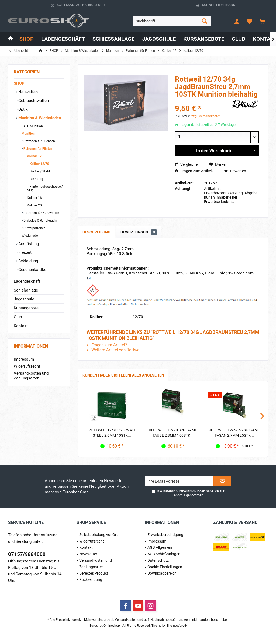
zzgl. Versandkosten (206, 116)
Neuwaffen (27, 92)
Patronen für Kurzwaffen (41, 213)
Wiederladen (30, 236)
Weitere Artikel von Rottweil (114, 350)
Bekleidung (28, 261)
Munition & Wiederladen (39, 118)
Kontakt (21, 326)
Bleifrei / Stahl (39, 171)
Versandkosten (126, 620)
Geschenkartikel (32, 270)
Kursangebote (26, 308)
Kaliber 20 (34, 205)
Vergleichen (187, 164)
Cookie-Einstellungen (165, 567)
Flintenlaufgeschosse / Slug (45, 188)
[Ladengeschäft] (63, 39)
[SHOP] (27, 39)
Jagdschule (24, 299)
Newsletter (88, 554)
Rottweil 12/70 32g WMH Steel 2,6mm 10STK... (112, 433)
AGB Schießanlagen (164, 554)
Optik (23, 109)
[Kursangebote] (204, 39)
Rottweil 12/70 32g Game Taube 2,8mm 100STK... (173, 433)
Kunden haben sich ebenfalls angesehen (123, 375)
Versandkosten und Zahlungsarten (31, 376)
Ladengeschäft (27, 281)
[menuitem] (262, 21)
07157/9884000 (27, 554)
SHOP (19, 83)
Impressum (24, 359)
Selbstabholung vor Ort (99, 535)
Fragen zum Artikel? (194, 171)
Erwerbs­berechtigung (165, 535)
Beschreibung (96, 232)
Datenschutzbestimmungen (184, 491)
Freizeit (24, 252)
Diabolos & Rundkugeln (40, 221)
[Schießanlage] (113, 39)
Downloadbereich (162, 573)
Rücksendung (91, 579)
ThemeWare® (177, 626)
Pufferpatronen (34, 228)
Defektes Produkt (94, 573)
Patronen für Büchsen (39, 141)
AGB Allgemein (160, 547)
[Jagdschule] (159, 39)
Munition (28, 134)
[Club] (239, 39)
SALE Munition (32, 126)
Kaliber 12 (34, 156)
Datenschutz (158, 560)
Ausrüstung (28, 244)
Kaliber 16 (34, 198)
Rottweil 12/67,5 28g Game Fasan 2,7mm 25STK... (234, 433)
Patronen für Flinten (37, 149)
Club (18, 317)
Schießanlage (26, 290)
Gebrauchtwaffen (33, 101)
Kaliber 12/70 (39, 164)
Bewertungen (139, 232)
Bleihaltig (36, 179)
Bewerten (235, 171)
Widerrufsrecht (27, 366)
